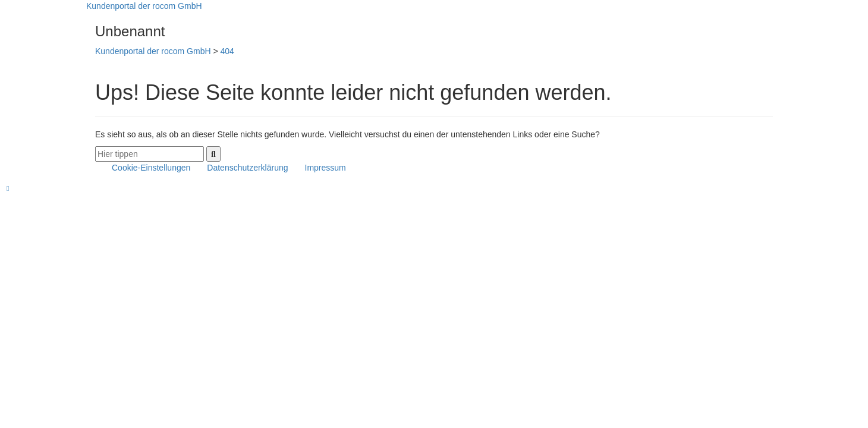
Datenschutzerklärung (247, 168)
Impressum (325, 168)
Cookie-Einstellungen (151, 168)
